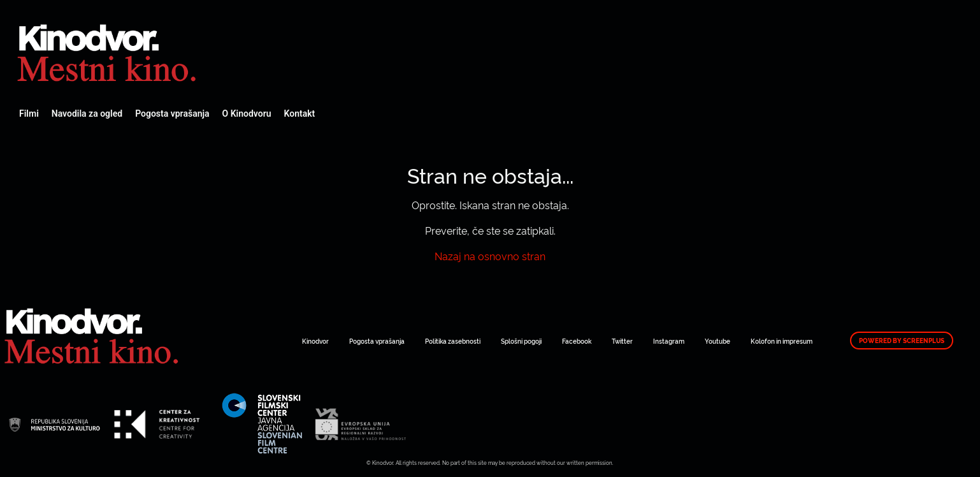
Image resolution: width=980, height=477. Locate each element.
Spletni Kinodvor (108, 51)
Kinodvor (315, 341)
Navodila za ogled (87, 114)
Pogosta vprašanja (172, 114)
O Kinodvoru (247, 114)
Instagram (669, 341)
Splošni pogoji (521, 341)
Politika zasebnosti (453, 341)
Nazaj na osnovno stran (490, 256)
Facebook (577, 341)
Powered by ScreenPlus (902, 341)
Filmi (29, 114)
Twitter (622, 341)
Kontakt (300, 114)
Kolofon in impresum (782, 341)
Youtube (717, 341)
